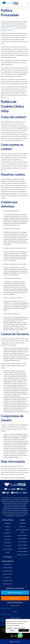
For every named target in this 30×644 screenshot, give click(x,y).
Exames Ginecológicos (22, 551)
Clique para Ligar (15, 642)
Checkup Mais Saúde (7, 581)
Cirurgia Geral (7, 533)
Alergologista (8, 523)
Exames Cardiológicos (23, 535)
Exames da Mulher (23, 539)
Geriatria (8, 552)
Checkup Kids (7, 577)
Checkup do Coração (7, 574)
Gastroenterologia (8, 549)
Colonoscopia (23, 523)
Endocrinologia (7, 546)
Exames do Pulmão (23, 548)
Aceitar (24, 630)
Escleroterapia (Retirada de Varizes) (23, 531)
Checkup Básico (8, 564)
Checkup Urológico (7, 584)
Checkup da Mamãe (8, 568)
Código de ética (15, 598)
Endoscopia (22, 526)
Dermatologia (7, 543)
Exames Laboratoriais (22, 555)
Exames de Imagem (23, 542)
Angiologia (8, 526)
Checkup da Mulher (7, 571)
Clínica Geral (7, 539)
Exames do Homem (23, 545)
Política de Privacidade (19, 628)
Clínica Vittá (12, 28)
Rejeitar (12, 630)
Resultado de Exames (15, 593)
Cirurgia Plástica (8, 536)
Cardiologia (8, 530)
